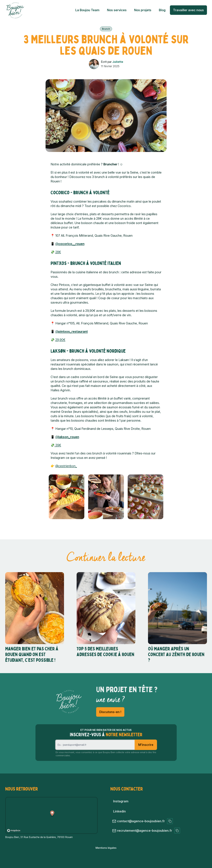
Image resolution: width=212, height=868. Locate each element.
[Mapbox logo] (14, 831)
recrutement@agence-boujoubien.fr (146, 831)
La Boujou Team (87, 10)
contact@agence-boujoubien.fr (142, 821)
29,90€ (60, 340)
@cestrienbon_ (66, 466)
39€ (58, 445)
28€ (58, 252)
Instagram (121, 801)
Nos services (117, 10)
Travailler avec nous (188, 10)
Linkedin (119, 811)
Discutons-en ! (110, 712)
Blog (162, 10)
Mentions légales (106, 848)
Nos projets (143, 10)
